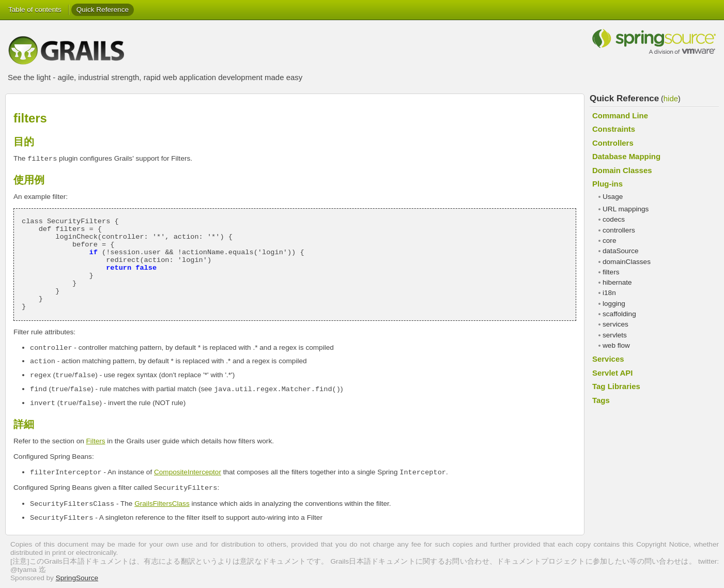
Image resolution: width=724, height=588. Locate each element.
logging (614, 304)
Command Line (620, 115)
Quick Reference (103, 10)
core (609, 241)
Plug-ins (607, 184)
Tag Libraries (616, 386)
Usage (613, 197)
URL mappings (626, 209)
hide (671, 98)
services (615, 324)
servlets (615, 335)
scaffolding (619, 314)
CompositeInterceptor (188, 472)
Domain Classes (622, 170)
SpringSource (77, 578)
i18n (609, 293)
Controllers (613, 143)
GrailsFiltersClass (162, 504)
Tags (601, 400)
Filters (96, 441)
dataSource (621, 251)
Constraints (614, 129)
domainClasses (627, 262)
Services (608, 359)
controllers (619, 230)
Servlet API (612, 373)
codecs (614, 219)
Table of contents (35, 10)
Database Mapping (626, 156)
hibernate (617, 282)
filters (611, 272)
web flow (616, 345)
